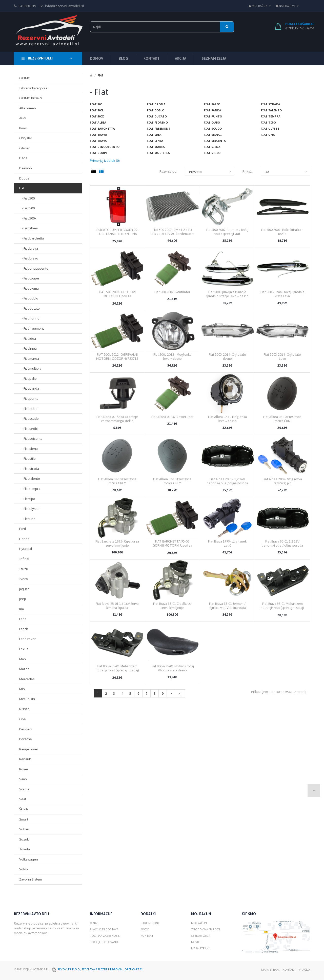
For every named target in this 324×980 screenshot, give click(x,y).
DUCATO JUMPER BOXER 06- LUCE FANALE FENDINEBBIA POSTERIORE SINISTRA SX (117, 234)
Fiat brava (98, 135)
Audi (23, 118)
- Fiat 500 (27, 198)
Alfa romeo (28, 108)
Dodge (24, 178)
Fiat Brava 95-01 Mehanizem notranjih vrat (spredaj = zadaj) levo (117, 670)
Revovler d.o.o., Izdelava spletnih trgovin (90, 969)
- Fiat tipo (27, 499)
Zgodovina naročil (206, 929)
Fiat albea (98, 122)
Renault (25, 759)
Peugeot (26, 729)
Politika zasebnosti (105, 936)
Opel (23, 719)
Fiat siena (212, 147)
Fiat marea (156, 147)
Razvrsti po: (168, 171)
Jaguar (24, 589)
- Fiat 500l (27, 208)
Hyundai (26, 549)
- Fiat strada (29, 469)
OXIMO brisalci (31, 98)
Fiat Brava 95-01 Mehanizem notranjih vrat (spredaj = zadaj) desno (282, 608)
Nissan (24, 709)
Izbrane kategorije (33, 88)
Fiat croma (156, 104)
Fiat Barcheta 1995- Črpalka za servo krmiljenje (117, 543)
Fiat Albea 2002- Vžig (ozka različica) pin (282, 481)
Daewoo (26, 168)
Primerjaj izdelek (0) (105, 161)
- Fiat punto (29, 398)
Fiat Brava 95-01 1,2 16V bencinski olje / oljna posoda (282, 543)
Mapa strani (200, 948)
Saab (23, 779)
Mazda (24, 669)
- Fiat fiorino (29, 318)
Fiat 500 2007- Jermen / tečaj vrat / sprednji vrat (227, 232)
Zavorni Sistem (31, 879)
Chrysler (26, 138)
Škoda (24, 809)
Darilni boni (150, 923)
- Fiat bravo (29, 258)
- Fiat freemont (32, 328)
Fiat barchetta (102, 128)
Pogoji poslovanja (104, 942)
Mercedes (27, 679)
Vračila (305, 969)
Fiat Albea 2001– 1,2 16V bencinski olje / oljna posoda (227, 481)
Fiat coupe (99, 153)
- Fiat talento (30, 478)
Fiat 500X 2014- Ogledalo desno (227, 357)
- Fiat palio (28, 378)
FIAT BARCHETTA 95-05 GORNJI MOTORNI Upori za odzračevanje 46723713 (172, 545)
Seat (23, 799)
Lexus (24, 649)
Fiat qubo (212, 122)
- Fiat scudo (29, 418)
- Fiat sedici (29, 429)
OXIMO (25, 78)
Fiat (22, 188)
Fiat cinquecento (105, 147)
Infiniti (24, 559)
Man (23, 659)
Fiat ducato (157, 116)
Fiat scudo (213, 128)
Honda (24, 539)
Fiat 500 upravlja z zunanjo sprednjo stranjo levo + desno (227, 294)
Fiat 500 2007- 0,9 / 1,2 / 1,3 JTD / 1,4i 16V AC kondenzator (172, 232)
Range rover (29, 749)
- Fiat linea (28, 348)
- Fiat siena (28, 449)
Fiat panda (212, 110)
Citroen (25, 148)
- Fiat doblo (29, 298)
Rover (24, 769)
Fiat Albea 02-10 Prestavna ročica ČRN (282, 419)
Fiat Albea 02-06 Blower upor (172, 417)
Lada (23, 619)
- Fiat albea (28, 228)
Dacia (23, 158)
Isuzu (24, 569)
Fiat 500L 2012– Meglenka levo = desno (172, 357)
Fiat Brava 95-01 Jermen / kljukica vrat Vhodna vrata (227, 606)
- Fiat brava (29, 248)
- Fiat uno (27, 519)
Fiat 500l (97, 110)
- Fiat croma (29, 288)
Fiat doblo (156, 110)
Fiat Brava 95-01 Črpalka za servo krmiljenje (172, 606)
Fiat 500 (96, 104)
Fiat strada (270, 104)
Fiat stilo (212, 153)
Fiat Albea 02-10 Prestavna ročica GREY (117, 481)
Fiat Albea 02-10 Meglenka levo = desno (227, 419)
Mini (22, 689)
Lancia (24, 629)
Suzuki (24, 839)
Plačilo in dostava (104, 929)
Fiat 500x (97, 116)
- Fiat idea (28, 338)
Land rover (27, 639)
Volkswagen (29, 859)
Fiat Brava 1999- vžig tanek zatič (227, 543)
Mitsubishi (27, 699)
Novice (196, 942)
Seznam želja (201, 936)
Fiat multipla (158, 153)
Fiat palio (212, 104)
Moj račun (199, 923)
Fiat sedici (213, 135)
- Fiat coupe (29, 278)
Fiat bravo (99, 141)
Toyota (25, 849)
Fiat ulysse (270, 128)
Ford (23, 529)
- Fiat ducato (29, 308)
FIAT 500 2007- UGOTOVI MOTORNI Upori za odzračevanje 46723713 (117, 296)
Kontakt (147, 936)
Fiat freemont (159, 128)
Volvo (24, 869)
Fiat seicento (215, 141)
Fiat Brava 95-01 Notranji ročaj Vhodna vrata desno (172, 668)
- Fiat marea (29, 358)
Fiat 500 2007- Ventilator (172, 292)
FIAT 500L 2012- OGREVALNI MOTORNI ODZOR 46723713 (117, 357)
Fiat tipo (268, 122)
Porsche (26, 739)
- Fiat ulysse (29, 509)
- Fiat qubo (28, 409)
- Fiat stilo (27, 458)
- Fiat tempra (30, 489)
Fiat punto (213, 116)
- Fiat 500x (28, 218)
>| (180, 693)
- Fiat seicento (31, 438)
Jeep (23, 599)
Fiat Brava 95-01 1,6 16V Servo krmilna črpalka (117, 606)
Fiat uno (268, 135)
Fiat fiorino (157, 122)
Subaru (25, 829)
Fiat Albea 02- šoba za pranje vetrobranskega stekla (117, 419)
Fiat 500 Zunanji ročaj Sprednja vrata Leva (282, 294)
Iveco (24, 579)
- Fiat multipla (30, 368)
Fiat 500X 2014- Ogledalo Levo (282, 357)
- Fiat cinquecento (34, 268)
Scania (24, 789)
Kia (22, 609)
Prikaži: (248, 171)
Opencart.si (133, 969)
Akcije (145, 929)
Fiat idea (154, 135)
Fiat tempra (271, 116)
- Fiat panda (29, 388)
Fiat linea (155, 141)
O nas (94, 923)
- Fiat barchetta (32, 238)
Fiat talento (271, 110)
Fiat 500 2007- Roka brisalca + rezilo (282, 232)
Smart (24, 819)
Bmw (23, 128)
